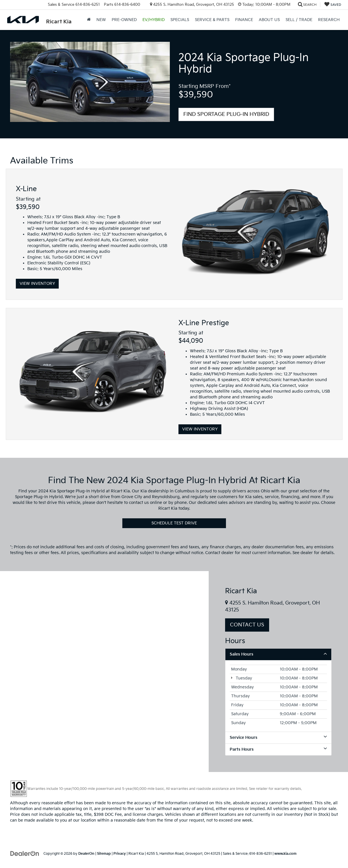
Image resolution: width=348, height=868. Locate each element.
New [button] (101, 20)
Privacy (120, 854)
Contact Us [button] (247, 625)
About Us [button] (269, 20)
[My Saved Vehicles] (333, 5)
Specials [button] (180, 20)
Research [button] (329, 20)
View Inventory (37, 284)
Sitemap (104, 854)
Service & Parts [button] (212, 20)
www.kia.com (285, 854)
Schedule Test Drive (174, 523)
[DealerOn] (25, 853)
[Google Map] (104, 672)
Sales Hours (278, 654)
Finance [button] (244, 20)
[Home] (89, 20)
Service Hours (278, 737)
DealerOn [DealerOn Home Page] (86, 854)
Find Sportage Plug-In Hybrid (226, 114)
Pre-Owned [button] (124, 20)
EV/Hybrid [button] (154, 20)
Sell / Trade (299, 20)
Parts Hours (278, 749)
